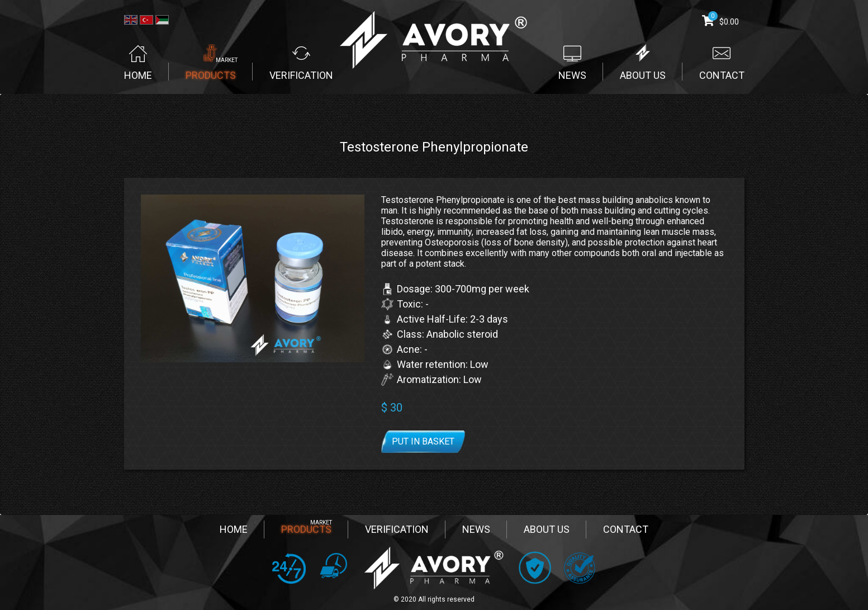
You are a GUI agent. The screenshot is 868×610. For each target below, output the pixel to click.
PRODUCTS (306, 529)
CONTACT (626, 529)
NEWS (476, 529)
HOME (234, 529)
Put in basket (423, 441)
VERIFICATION (397, 529)
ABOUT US (547, 529)
